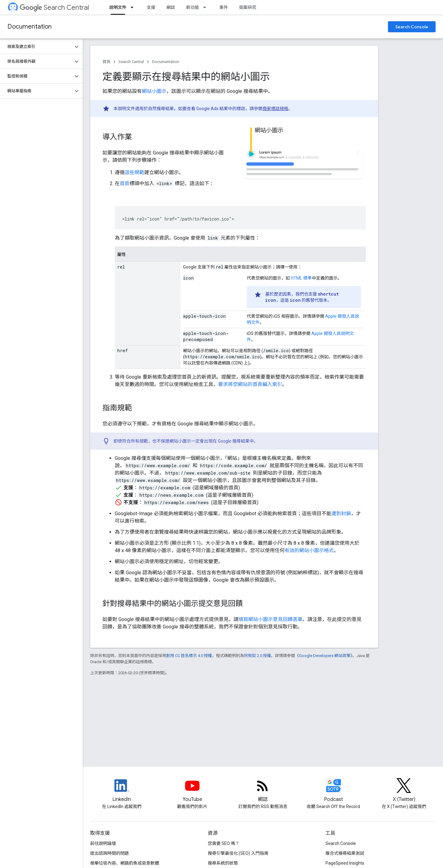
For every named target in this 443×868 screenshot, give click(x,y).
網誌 (171, 7)
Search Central (54, 8)
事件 (224, 7)
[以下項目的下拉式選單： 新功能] (206, 7)
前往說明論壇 (103, 843)
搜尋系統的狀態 (223, 863)
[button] (36, 47)
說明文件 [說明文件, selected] (118, 7)
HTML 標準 (301, 278)
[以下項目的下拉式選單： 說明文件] (134, 7)
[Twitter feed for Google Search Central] (404, 791)
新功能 (193, 7)
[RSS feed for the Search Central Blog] (263, 791)
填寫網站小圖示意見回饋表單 (270, 619)
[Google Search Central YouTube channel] (192, 791)
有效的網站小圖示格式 (309, 550)
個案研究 (248, 7)
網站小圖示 (154, 91)
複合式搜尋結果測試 (345, 853)
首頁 (106, 62)
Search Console (412, 27)
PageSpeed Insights (345, 863)
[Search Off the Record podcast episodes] (333, 791)
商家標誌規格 (275, 109)
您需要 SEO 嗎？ (223, 843)
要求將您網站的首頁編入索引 (250, 384)
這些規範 (134, 172)
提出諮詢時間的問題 (110, 853)
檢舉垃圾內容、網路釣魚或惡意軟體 (125, 863)
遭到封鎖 (341, 514)
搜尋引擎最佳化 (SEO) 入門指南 (238, 853)
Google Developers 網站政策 (325, 656)
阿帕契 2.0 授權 (257, 656)
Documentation (30, 27)
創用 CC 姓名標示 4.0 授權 (189, 656)
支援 (151, 7)
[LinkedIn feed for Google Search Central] (122, 791)
